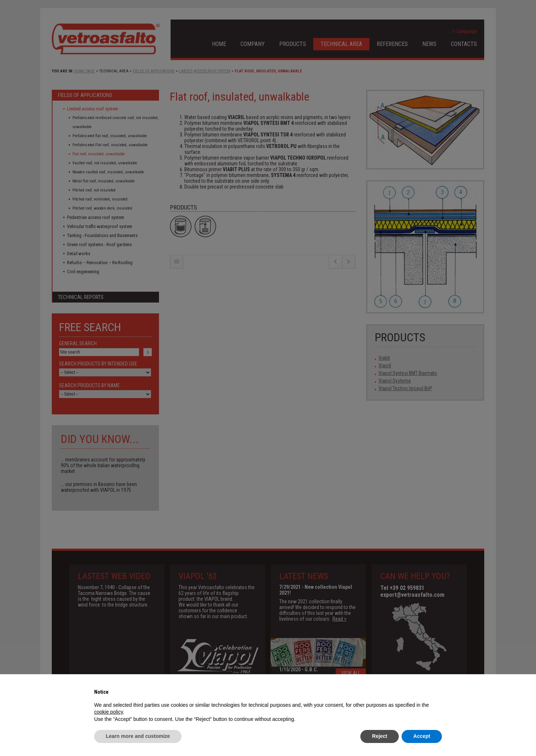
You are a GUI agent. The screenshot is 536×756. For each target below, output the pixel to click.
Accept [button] (422, 736)
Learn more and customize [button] (138, 736)
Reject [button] (380, 736)
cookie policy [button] (108, 712)
